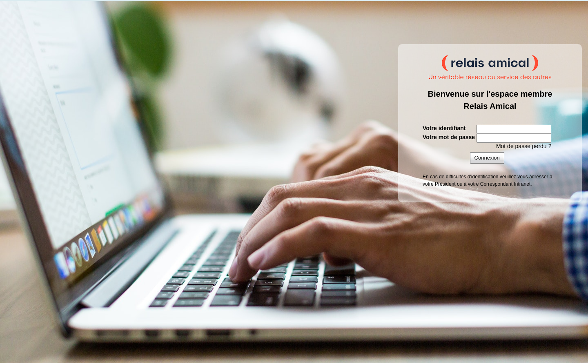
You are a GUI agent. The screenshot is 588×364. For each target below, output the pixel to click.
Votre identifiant (444, 128)
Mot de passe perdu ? (524, 146)
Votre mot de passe (449, 137)
